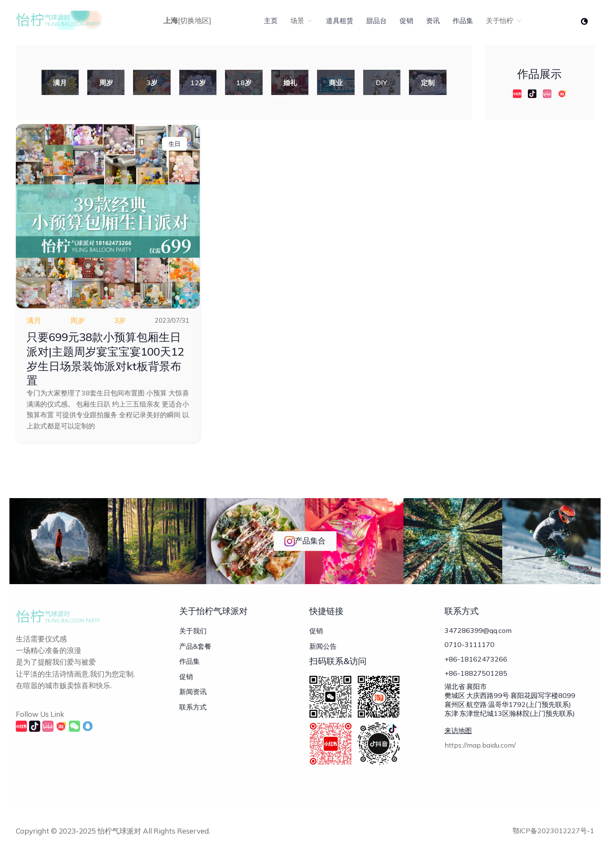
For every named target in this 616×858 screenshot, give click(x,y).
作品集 (463, 21)
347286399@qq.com (478, 630)
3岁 (120, 320)
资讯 (433, 21)
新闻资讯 (193, 692)
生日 (175, 144)
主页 (271, 21)
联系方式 (193, 707)
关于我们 (193, 631)
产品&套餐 (195, 646)
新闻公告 (323, 646)
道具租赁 (340, 21)
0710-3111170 (469, 645)
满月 (34, 320)
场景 (302, 21)
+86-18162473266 (476, 659)
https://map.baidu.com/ (480, 746)
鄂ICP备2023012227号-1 (553, 831)
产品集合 (305, 541)
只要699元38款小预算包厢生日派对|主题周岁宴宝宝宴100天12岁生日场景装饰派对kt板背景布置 (106, 359)
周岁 (77, 320)
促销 (406, 21)
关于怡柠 (504, 21)
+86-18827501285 (476, 674)
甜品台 (376, 21)
